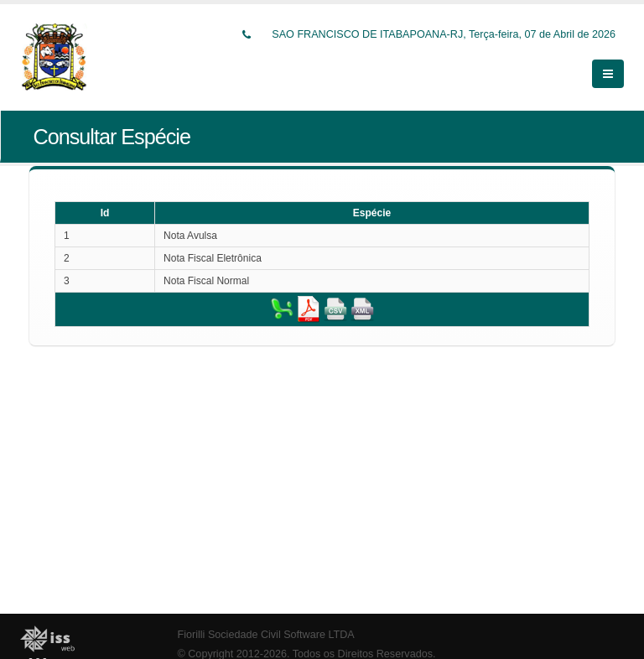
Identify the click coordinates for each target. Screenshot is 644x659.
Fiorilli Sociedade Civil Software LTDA (266, 635)
